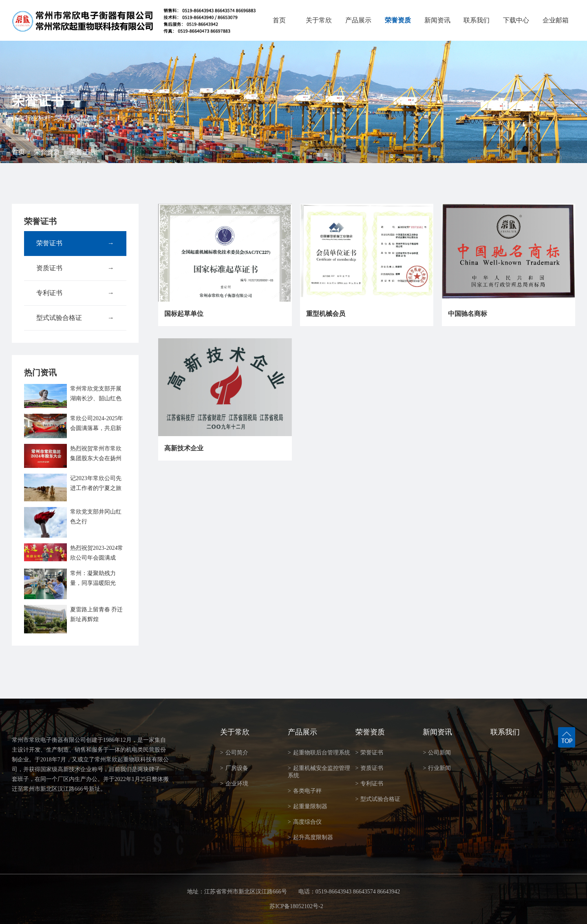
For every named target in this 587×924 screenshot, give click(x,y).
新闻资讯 (437, 20)
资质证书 (75, 268)
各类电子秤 (305, 791)
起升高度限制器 (310, 837)
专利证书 (75, 293)
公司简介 (234, 753)
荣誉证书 (82, 152)
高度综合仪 (305, 822)
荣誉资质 (398, 20)
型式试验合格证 (75, 318)
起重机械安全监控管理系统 (319, 772)
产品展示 (358, 20)
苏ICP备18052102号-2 (296, 906)
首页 (279, 20)
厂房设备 (234, 768)
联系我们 (477, 20)
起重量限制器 (308, 806)
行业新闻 (437, 768)
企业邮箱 (556, 20)
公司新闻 (437, 753)
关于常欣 (319, 20)
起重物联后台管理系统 (319, 753)
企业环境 (234, 784)
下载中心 (516, 20)
